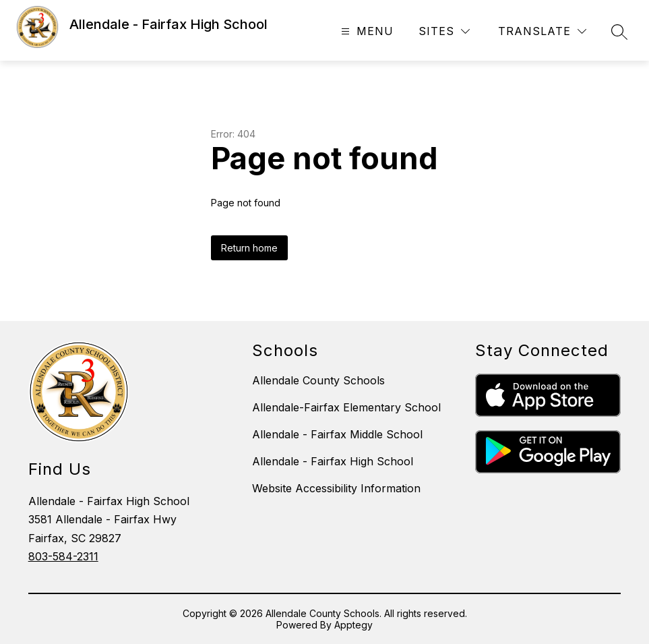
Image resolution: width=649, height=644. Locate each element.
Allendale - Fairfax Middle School (337, 434)
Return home (249, 248)
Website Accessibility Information (336, 488)
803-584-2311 (63, 556)
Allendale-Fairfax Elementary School (346, 407)
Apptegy (353, 625)
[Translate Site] (542, 31)
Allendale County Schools (318, 380)
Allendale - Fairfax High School (333, 461)
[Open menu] (366, 31)
